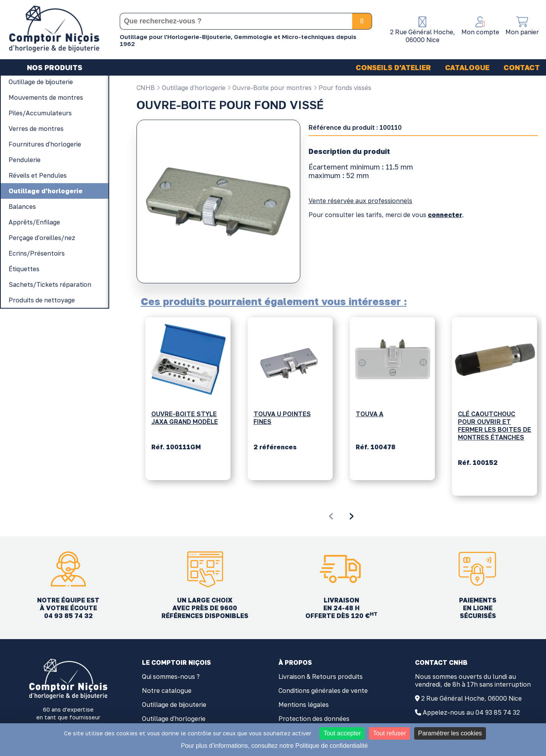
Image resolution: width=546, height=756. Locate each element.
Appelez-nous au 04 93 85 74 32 (471, 712)
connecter (445, 215)
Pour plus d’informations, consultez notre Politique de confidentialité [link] (274, 746)
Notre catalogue (167, 691)
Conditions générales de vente (323, 691)
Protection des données (314, 719)
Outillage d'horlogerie (191, 88)
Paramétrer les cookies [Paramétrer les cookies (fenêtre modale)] (450, 733)
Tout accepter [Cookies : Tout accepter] (342, 733)
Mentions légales (304, 705)
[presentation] (331, 515)
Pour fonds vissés (342, 88)
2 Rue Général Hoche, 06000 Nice (472, 698)
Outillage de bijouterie (174, 705)
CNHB (146, 88)
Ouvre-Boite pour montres (269, 88)
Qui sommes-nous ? (171, 677)
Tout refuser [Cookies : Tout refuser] (389, 733)
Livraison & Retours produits (321, 677)
